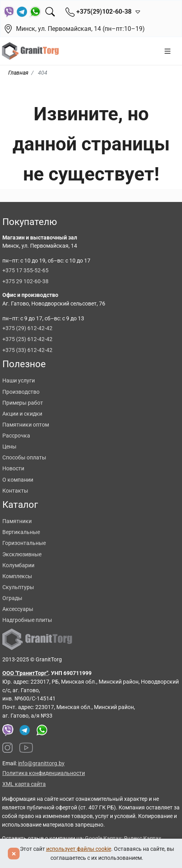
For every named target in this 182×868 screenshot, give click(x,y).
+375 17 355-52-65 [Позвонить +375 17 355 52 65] (25, 270)
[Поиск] (50, 12)
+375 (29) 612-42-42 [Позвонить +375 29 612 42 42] (27, 328)
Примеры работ (23, 403)
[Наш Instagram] (7, 748)
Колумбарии (18, 565)
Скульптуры (18, 587)
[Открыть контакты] (136, 12)
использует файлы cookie (79, 849)
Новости (13, 468)
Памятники (17, 521)
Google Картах (103, 838)
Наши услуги (19, 380)
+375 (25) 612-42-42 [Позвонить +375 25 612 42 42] (27, 339)
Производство (21, 392)
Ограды (12, 598)
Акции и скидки (22, 414)
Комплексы (17, 576)
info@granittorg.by (41, 763)
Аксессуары (18, 609)
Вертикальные (21, 532)
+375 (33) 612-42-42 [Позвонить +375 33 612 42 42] (27, 350)
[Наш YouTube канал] (26, 748)
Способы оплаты (24, 457)
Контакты (15, 491)
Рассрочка (16, 436)
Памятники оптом (26, 425)
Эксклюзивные (22, 554)
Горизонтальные (24, 543)
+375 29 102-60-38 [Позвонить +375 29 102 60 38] (25, 281)
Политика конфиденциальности (44, 773)
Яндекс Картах (142, 838)
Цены (9, 447)
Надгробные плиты (27, 620)
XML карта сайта (24, 784)
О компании (18, 480)
